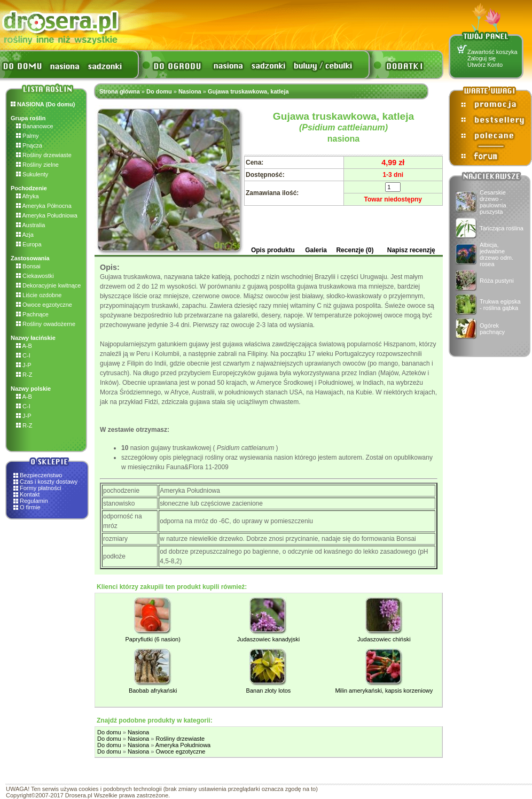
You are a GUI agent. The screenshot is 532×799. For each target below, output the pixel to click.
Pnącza (29, 145)
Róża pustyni (497, 281)
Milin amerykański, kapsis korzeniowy (384, 691)
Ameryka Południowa (47, 215)
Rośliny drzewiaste (44, 155)
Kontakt (30, 494)
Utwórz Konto (485, 65)
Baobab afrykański (153, 691)
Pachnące (32, 314)
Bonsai (28, 266)
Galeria (316, 250)
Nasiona (190, 91)
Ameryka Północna (44, 206)
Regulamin (34, 501)
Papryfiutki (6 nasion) (153, 639)
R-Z (24, 375)
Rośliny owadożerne (46, 324)
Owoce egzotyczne (44, 305)
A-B (24, 346)
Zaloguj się (482, 58)
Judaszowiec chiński (384, 639)
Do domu (159, 91)
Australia (30, 225)
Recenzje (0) (355, 250)
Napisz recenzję (411, 250)
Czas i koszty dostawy (49, 482)
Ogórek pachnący (492, 329)
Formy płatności (41, 488)
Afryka (28, 196)
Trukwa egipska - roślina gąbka (500, 305)
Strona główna (120, 91)
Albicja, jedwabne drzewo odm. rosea (496, 254)
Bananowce (35, 126)
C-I (23, 355)
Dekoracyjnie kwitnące (49, 285)
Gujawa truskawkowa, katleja (248, 91)
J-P (24, 365)
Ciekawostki (35, 276)
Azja (25, 235)
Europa (29, 244)
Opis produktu (273, 250)
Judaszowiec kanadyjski (268, 639)
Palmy (28, 136)
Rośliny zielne (37, 165)
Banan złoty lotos (269, 691)
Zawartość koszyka (492, 52)
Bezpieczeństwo (41, 475)
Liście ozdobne (39, 295)
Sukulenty (32, 174)
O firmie (30, 507)
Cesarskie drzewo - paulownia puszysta (493, 202)
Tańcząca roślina (502, 228)
